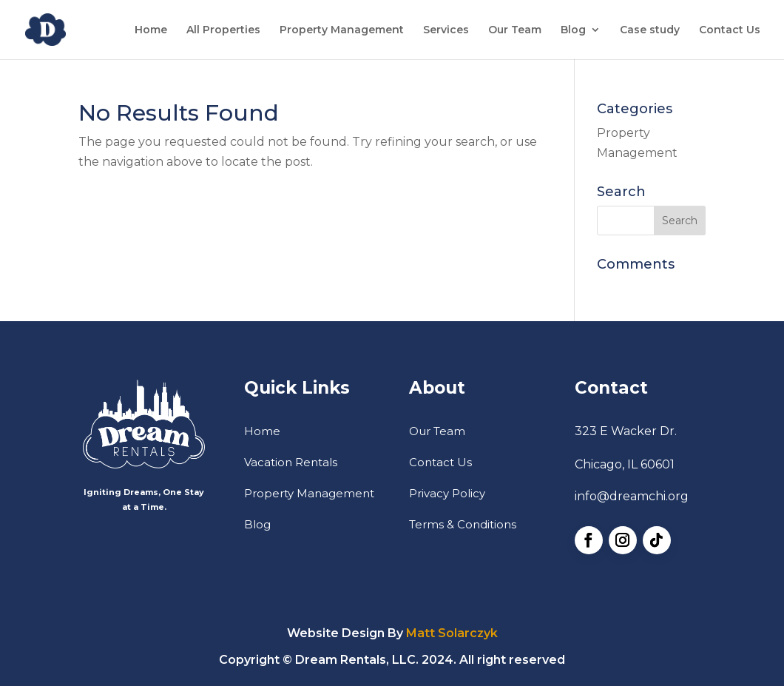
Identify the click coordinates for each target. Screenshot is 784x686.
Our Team (515, 30)
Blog (573, 30)
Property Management (342, 30)
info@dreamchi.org (632, 496)
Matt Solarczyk (452, 633)
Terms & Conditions (463, 524)
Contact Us (730, 30)
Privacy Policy (447, 493)
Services (446, 30)
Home (151, 30)
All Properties (223, 30)
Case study (650, 30)
